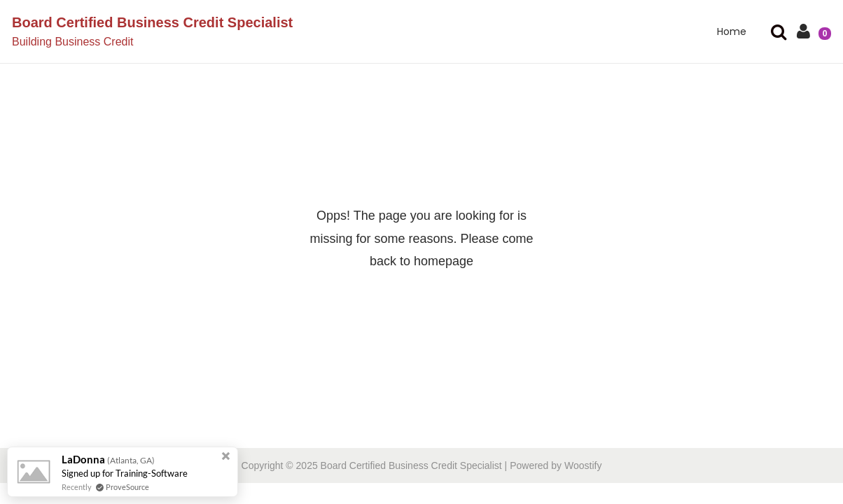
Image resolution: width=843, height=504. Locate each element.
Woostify (583, 465)
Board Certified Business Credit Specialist (152, 22)
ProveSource (127, 487)
